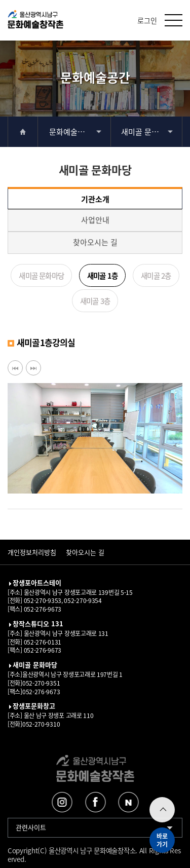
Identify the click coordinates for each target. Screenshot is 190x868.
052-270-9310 (41, 724)
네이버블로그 (128, 802)
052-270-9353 (42, 600)
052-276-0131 (42, 642)
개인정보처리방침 (32, 552)
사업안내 (95, 220)
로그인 (147, 20)
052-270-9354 (82, 600)
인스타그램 (62, 802)
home (23, 132)
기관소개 (95, 199)
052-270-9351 (41, 683)
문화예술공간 (70, 131)
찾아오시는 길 (95, 242)
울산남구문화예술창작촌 (35, 22)
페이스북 (95, 802)
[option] (95, 438)
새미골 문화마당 (147, 131)
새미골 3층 (95, 301)
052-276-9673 (42, 609)
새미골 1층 (102, 275)
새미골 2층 (156, 275)
